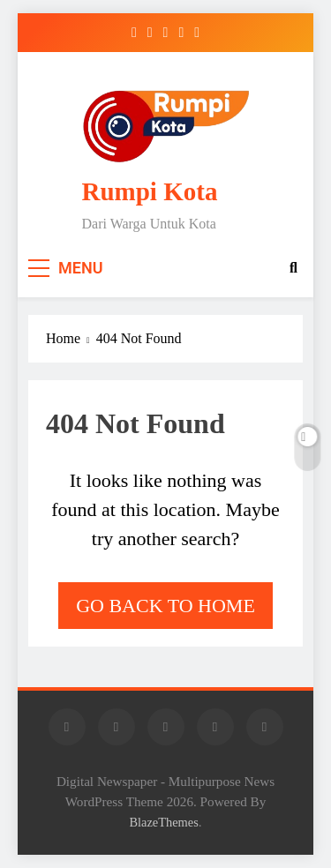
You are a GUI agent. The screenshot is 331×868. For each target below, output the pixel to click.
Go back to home (165, 606)
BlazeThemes (163, 822)
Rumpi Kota (150, 191)
